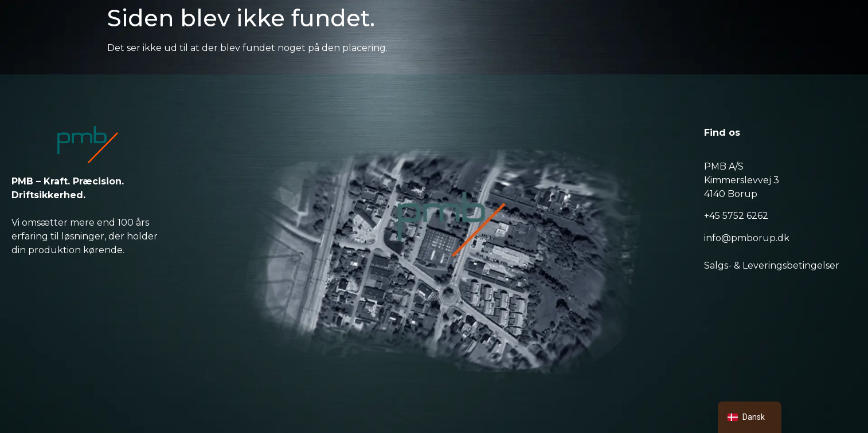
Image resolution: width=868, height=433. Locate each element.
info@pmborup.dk (747, 238)
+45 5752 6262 (736, 216)
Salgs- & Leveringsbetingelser (772, 265)
